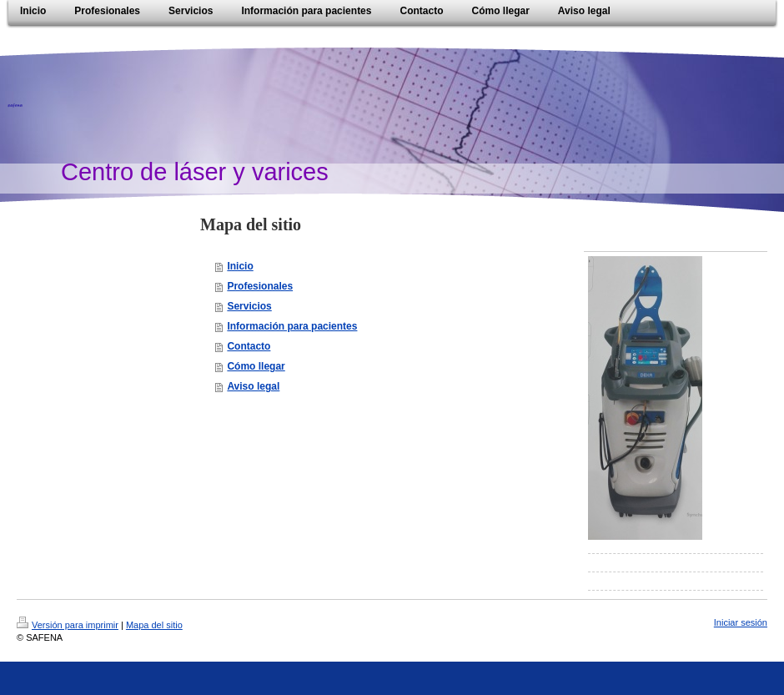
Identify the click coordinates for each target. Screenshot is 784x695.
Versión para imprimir (68, 625)
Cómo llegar (256, 366)
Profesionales (260, 286)
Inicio (240, 266)
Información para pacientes (292, 326)
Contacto (249, 346)
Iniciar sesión (741, 622)
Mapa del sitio (154, 625)
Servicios (249, 306)
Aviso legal (253, 386)
